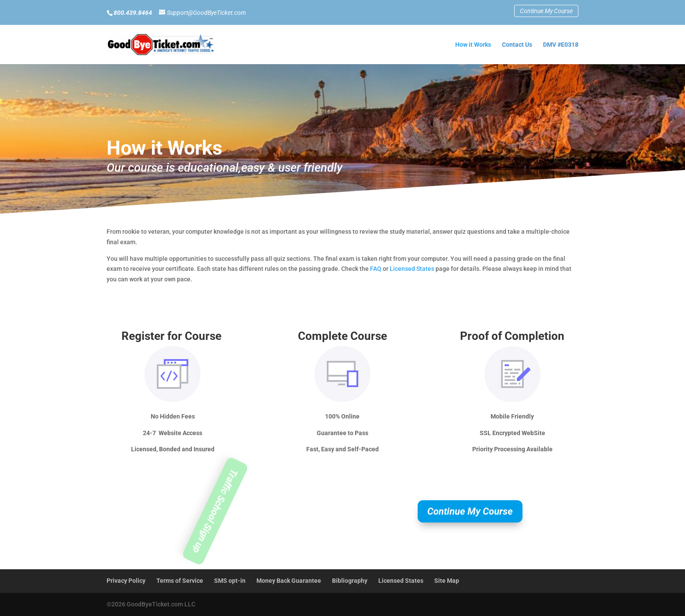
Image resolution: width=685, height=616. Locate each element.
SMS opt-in (230, 581)
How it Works (473, 45)
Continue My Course (546, 11)
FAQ (376, 269)
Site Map (447, 581)
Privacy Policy (126, 581)
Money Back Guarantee (289, 581)
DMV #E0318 (561, 45)
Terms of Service (180, 581)
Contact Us (517, 45)
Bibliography (350, 581)
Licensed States (412, 269)
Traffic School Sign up (215, 511)
